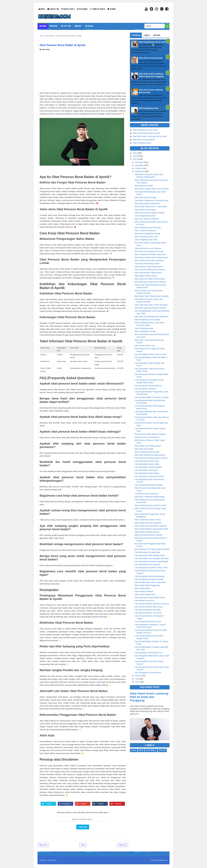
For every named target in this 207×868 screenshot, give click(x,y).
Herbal (89, 26)
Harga (54, 26)
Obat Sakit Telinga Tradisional (147, 219)
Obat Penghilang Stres (149, 108)
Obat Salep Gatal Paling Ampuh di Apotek (152, 296)
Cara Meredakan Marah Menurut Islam (150, 354)
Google (85, 804)
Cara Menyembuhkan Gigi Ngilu (148, 610)
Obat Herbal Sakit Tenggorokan (147, 585)
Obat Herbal (46, 49)
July (137, 679)
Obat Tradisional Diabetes (145, 231)
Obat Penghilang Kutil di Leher (152, 42)
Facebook (68, 804)
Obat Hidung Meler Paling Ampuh (148, 273)
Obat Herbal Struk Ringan (145, 210)
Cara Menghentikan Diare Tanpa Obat (150, 582)
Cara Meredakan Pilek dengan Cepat (150, 555)
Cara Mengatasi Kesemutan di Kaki (149, 476)
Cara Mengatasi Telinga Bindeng (148, 386)
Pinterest (119, 804)
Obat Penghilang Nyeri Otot (146, 240)
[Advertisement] (83, 70)
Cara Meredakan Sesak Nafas (147, 464)
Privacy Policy (68, 9)
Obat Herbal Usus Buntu (145, 601)
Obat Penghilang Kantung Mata (147, 320)
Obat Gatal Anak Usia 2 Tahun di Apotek (151, 305)
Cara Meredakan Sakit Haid (146, 470)
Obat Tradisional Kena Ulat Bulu (148, 227)
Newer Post (43, 845)
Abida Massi (164, 860)
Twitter (50, 804)
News (78, 26)
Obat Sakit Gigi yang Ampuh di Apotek (150, 308)
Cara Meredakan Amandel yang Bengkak (151, 561)
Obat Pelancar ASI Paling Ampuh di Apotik (152, 549)
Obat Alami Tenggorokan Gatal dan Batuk (151, 200)
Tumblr (102, 804)
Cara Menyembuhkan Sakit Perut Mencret (152, 604)
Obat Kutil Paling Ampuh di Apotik (148, 535)
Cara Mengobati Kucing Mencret (148, 673)
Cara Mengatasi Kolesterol (145, 389)
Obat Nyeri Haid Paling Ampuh (147, 264)
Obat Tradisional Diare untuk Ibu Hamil (150, 505)
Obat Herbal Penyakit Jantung (147, 532)
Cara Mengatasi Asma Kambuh (147, 565)
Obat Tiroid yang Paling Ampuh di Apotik (151, 458)
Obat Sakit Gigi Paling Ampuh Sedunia (150, 282)
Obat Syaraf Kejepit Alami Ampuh (146, 133)
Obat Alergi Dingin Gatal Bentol (147, 203)
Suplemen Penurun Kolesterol (147, 437)
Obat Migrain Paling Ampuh (146, 276)
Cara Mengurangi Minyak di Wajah (149, 485)
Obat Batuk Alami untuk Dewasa (148, 248)
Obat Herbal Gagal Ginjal (145, 594)
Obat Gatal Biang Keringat (145, 197)
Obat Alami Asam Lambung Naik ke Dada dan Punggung (149, 697)
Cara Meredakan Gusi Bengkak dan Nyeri (152, 558)
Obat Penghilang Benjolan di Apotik (149, 579)
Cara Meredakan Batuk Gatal (146, 461)
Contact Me (53, 9)
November (139, 165)
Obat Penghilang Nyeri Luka (146, 237)
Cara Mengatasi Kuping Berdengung (150, 576)
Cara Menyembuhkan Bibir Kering (148, 607)
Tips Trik (66, 26)
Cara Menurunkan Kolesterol (146, 494)
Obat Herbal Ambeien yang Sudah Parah (151, 529)
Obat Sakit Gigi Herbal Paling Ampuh (150, 597)
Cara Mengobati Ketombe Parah (148, 622)
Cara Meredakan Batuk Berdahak (148, 467)
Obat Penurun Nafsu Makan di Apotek (150, 434)
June (137, 682)
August (138, 676)
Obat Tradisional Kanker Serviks (148, 520)
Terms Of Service (97, 9)
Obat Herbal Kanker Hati (145, 346)
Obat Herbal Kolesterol (144, 591)
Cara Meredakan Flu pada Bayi (147, 552)
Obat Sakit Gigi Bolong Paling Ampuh (150, 455)
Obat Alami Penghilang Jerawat (147, 234)
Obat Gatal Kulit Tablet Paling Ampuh (150, 279)
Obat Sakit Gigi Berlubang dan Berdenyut (151, 317)
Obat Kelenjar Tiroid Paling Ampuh (149, 267)
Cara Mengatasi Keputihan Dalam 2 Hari (151, 568)
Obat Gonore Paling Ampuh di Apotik (150, 270)
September (140, 171)
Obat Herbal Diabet (142, 588)
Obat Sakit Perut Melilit (144, 449)
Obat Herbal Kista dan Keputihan (148, 523)
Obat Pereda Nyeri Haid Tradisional (149, 260)
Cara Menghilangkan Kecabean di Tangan (152, 397)
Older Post (123, 845)
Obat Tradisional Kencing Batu (147, 452)
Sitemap (112, 9)
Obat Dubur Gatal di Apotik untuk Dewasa (152, 189)
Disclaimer (82, 9)
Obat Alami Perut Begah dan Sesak (149, 251)
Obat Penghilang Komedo (145, 331)
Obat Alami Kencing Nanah (151, 58)
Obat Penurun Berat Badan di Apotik (149, 213)
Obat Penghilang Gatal (144, 328)
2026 (135, 153)
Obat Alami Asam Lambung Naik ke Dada (150, 136)
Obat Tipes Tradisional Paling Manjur (150, 497)
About (42, 9)
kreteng (54, 860)
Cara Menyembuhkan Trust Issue (148, 613)
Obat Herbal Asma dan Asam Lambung (151, 526)
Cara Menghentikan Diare (145, 216)
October (138, 168)
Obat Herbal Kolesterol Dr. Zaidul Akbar (151, 207)
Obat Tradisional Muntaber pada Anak (150, 254)
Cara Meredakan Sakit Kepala (147, 473)
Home (43, 26)
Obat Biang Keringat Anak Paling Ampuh (151, 257)
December (139, 162)
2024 (135, 159)
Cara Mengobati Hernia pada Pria (148, 653)
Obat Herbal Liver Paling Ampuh (148, 446)
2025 (135, 156)
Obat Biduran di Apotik (144, 186)
